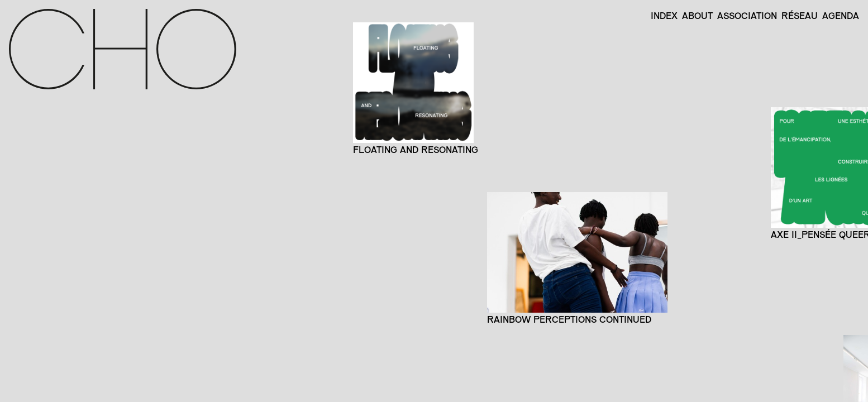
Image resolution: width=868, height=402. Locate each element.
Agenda (841, 15)
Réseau (800, 15)
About (697, 15)
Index (664, 15)
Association (747, 15)
